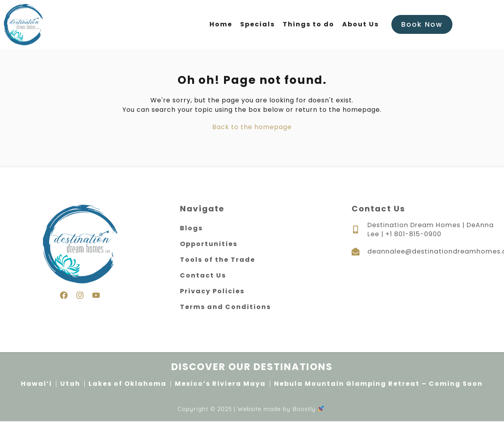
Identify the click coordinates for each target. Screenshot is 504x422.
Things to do (309, 25)
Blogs (191, 229)
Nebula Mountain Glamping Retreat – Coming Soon (378, 384)
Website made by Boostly (281, 409)
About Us (360, 25)
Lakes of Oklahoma (128, 384)
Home (221, 25)
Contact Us (203, 276)
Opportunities (209, 244)
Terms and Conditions (225, 307)
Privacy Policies (212, 292)
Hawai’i (36, 384)
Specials (258, 25)
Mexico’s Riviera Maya (220, 384)
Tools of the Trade (218, 260)
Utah (70, 384)
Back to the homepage (252, 127)
